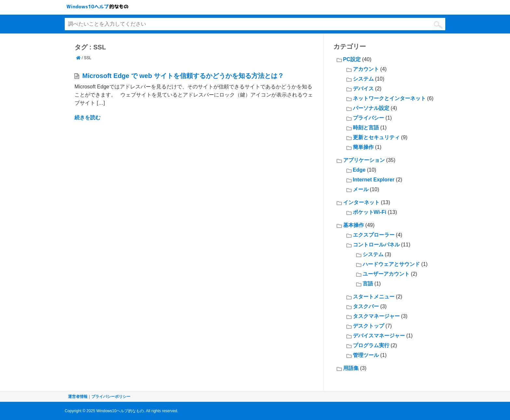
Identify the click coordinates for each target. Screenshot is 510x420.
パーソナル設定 (371, 108)
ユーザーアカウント (386, 274)
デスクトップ (369, 326)
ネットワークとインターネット (389, 98)
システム (363, 79)
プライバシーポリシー (111, 397)
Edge (359, 170)
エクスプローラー (374, 235)
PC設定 (352, 59)
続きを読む (87, 118)
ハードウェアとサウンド (391, 264)
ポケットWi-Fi (370, 212)
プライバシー (369, 118)
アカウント (366, 69)
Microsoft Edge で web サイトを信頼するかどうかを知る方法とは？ (183, 76)
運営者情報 (78, 397)
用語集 (351, 368)
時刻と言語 (366, 128)
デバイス (363, 89)
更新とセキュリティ (376, 137)
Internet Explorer (374, 180)
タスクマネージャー (376, 316)
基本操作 (354, 225)
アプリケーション (364, 160)
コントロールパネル (376, 245)
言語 (368, 284)
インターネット (361, 202)
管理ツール (366, 355)
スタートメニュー (374, 297)
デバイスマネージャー (379, 336)
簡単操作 (363, 147)
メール (361, 189)
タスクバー (366, 306)
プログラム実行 (371, 345)
